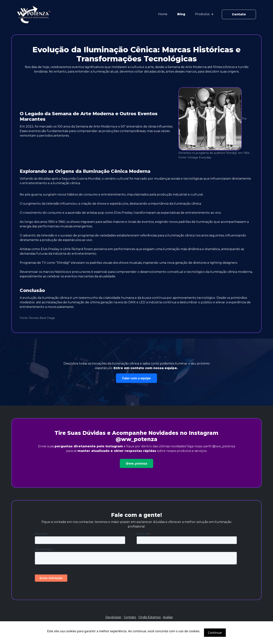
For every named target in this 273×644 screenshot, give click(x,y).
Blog (181, 14)
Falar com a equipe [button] (136, 378)
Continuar (215, 633)
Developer (113, 617)
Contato (239, 14)
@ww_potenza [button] (137, 463)
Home (163, 14)
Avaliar (168, 617)
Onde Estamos (149, 617)
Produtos (204, 14)
